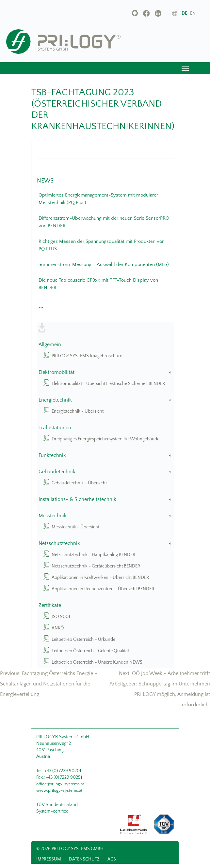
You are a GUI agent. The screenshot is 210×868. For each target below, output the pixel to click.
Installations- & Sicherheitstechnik (105, 500)
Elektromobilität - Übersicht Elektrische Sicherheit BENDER (108, 384)
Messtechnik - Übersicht (75, 527)
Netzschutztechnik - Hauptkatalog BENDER (93, 555)
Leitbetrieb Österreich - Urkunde (83, 640)
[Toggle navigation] (185, 68)
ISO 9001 (61, 617)
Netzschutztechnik (105, 544)
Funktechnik (105, 456)
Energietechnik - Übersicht (78, 411)
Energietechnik (105, 400)
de (184, 13)
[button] (40, 306)
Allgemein (50, 345)
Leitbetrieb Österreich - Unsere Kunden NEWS (97, 662)
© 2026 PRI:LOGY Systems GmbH (70, 849)
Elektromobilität (105, 372)
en (193, 13)
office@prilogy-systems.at (60, 784)
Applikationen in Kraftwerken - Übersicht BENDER (100, 578)
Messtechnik (105, 516)
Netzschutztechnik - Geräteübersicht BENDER (96, 566)
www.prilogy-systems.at (59, 790)
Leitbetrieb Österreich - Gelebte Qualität (90, 651)
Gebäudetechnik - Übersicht (79, 483)
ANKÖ (58, 628)
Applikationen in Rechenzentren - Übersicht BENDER (103, 589)
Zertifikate (50, 605)
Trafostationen (55, 428)
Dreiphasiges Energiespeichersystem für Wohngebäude (105, 439)
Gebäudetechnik (105, 472)
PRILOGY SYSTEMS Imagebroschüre (87, 356)
